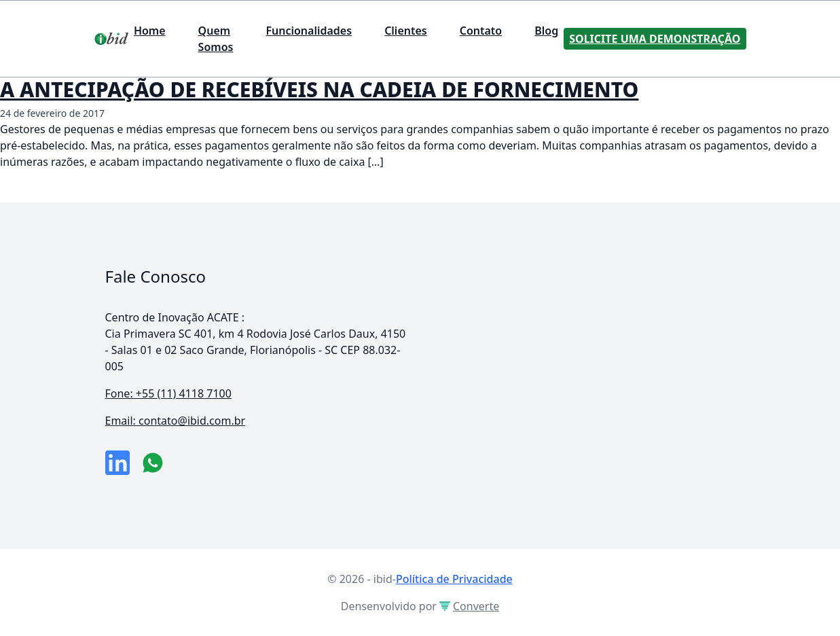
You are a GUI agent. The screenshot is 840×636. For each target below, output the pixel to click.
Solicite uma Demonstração (655, 39)
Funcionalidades (309, 31)
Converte (469, 606)
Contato (481, 31)
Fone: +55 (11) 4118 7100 (168, 393)
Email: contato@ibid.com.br (176, 421)
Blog (546, 31)
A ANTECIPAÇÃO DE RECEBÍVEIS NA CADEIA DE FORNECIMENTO (319, 89)
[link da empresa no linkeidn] (117, 463)
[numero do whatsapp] (153, 463)
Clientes (406, 31)
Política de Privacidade (454, 579)
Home (150, 31)
